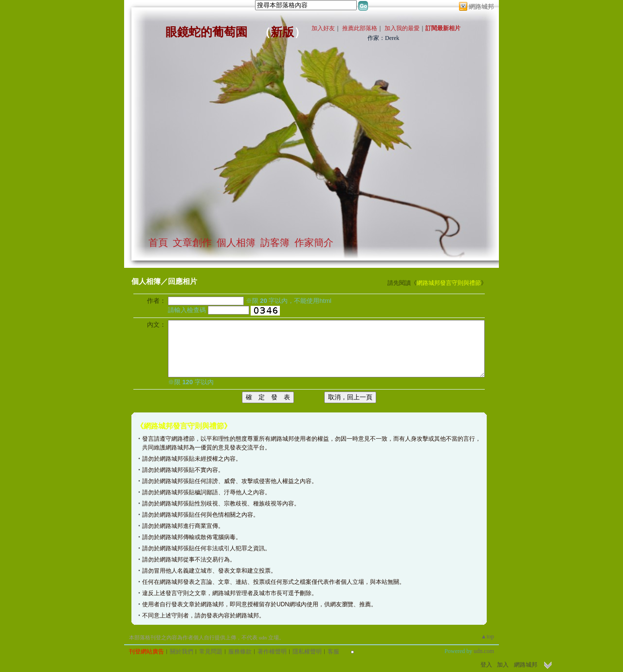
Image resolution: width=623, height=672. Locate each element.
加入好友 (323, 28)
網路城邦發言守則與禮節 (449, 283)
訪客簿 (275, 243)
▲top (487, 636)
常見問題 (211, 652)
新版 (282, 32)
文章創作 (192, 243)
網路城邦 (481, 7)
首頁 (158, 243)
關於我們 (182, 652)
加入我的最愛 (402, 28)
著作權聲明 (272, 652)
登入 (486, 665)
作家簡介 (314, 243)
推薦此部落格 (360, 28)
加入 (503, 665)
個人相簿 (236, 243)
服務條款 (240, 652)
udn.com (484, 651)
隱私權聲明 (307, 652)
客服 (333, 652)
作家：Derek (383, 38)
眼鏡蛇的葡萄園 (206, 32)
